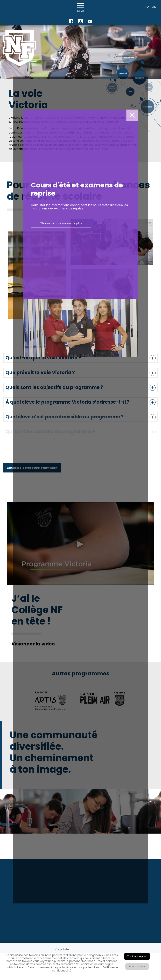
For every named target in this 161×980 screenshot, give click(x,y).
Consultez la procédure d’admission (32, 468)
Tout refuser (137, 966)
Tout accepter (137, 956)
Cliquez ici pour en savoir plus (76, 428)
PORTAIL (150, 7)
